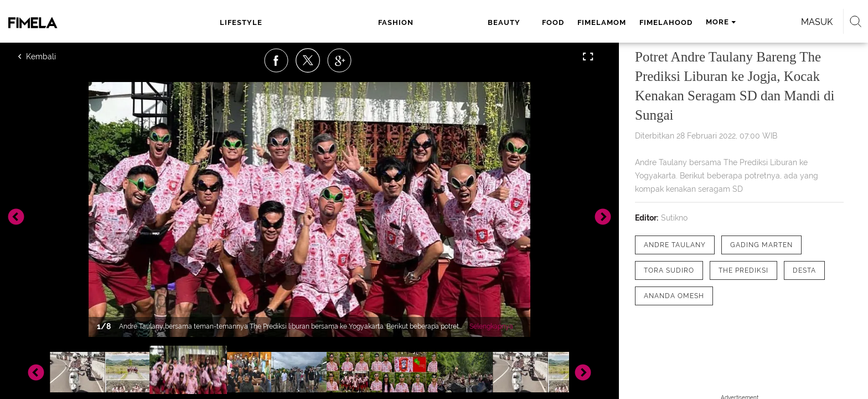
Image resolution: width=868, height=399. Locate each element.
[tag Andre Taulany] (675, 245)
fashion (312, 22)
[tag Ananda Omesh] (674, 296)
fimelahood (513, 22)
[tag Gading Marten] (761, 245)
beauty (360, 22)
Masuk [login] (688, 22)
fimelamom (449, 22)
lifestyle (260, 22)
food (400, 22)
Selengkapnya (491, 326)
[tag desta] (804, 270)
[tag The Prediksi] (743, 270)
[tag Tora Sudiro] (669, 270)
